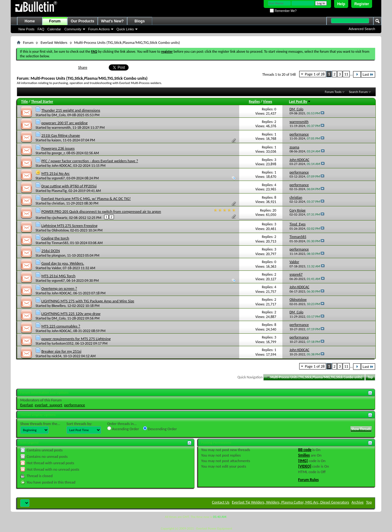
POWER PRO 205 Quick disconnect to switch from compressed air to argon (101, 211)
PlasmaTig (59, 191)
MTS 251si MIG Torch (58, 276)
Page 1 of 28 (315, 74)
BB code (305, 450)
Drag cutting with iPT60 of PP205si (69, 186)
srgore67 (58, 178)
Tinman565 (60, 243)
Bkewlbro (59, 306)
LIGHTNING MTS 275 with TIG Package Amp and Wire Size (88, 301)
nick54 (57, 356)
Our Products (83, 21)
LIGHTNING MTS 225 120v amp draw (71, 314)
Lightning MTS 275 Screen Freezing (69, 226)
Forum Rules (309, 480)
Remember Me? (283, 11)
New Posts (26, 29)
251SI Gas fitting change (61, 135)
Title (24, 101)
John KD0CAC (62, 166)
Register (362, 4)
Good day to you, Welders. (63, 263)
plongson (59, 255)
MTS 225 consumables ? (61, 326)
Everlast (26, 405)
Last (368, 74)
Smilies (304, 455)
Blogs (139, 21)
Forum (55, 21)
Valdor (56, 268)
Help (341, 4)
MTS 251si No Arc (56, 173)
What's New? (112, 21)
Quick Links (125, 29)
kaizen (57, 140)
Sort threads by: (79, 424)
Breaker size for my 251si (61, 351)
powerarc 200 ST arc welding (64, 123)
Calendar (54, 29)
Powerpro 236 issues (58, 148)
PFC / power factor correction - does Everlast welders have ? (90, 161)
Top (370, 377)
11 (346, 74)
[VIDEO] (305, 466)
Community (73, 29)
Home (30, 21)
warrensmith (61, 128)
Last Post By (300, 101)
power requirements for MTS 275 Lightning (76, 339)
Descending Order (160, 429)
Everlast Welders (54, 42)
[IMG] (303, 461)
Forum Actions (99, 29)
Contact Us (221, 502)
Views (268, 101)
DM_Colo (59, 115)
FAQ (41, 29)
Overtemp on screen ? (59, 288)
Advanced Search (362, 29)
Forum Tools (333, 92)
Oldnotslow (60, 230)
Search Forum (359, 92)
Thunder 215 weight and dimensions (71, 110)
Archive (358, 502)
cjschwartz (60, 218)
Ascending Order (123, 429)
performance (74, 405)
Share (83, 67)
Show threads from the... (40, 424)
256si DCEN (51, 251)
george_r (58, 153)
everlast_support (49, 405)
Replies (254, 101)
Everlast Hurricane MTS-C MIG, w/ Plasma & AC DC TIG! (86, 199)
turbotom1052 (63, 343)
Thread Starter (42, 101)
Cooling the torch (55, 238)
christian (58, 203)
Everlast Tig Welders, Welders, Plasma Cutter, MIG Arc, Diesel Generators (290, 502)
